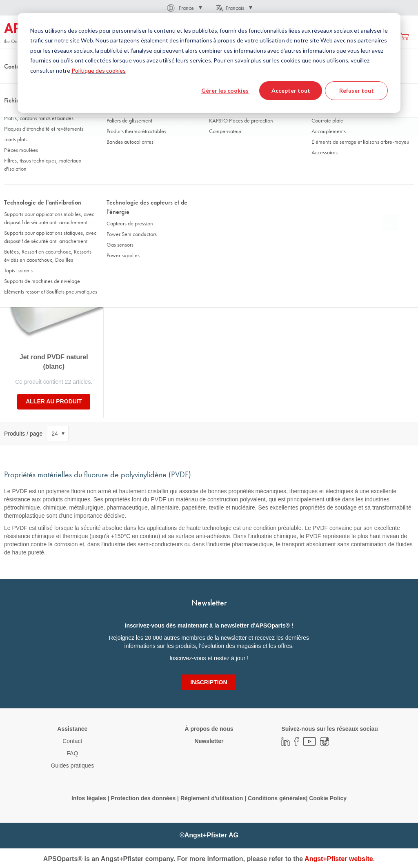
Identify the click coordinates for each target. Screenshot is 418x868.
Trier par (15, 223)
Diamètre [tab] (19, 176)
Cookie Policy (328, 798)
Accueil (12, 81)
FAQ (72, 753)
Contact (72, 741)
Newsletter (209, 741)
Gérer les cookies (225, 90)
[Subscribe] (209, 682)
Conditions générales (277, 798)
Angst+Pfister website (339, 859)
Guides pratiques (72, 766)
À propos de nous (209, 729)
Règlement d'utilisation (212, 798)
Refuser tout (357, 90)
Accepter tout (291, 90)
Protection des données (143, 798)
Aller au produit (54, 401)
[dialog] (209, 63)
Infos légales (89, 798)
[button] (184, 8)
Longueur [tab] (123, 176)
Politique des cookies (99, 70)
